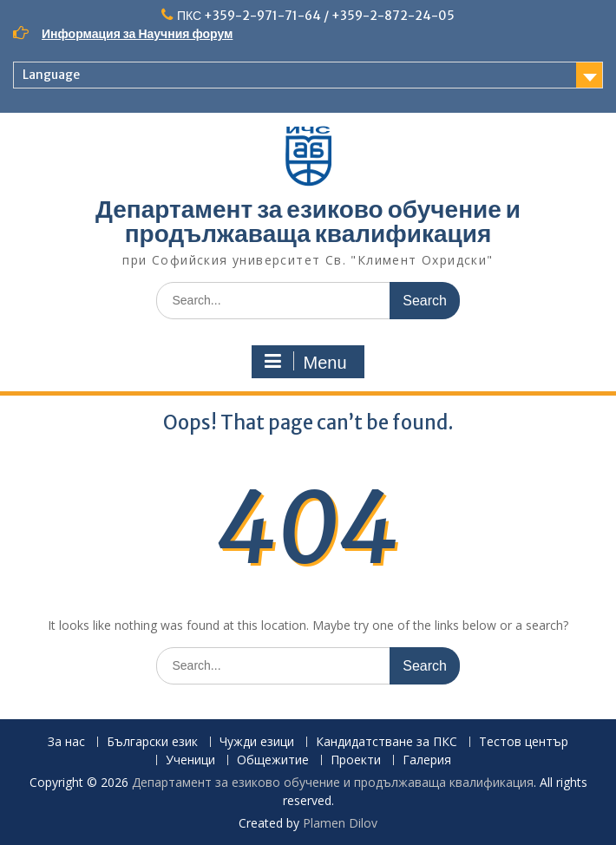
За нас (66, 742)
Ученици (190, 760)
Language (51, 75)
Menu (305, 362)
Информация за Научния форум (137, 34)
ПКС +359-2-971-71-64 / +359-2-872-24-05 (316, 16)
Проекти (356, 760)
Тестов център (524, 742)
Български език (152, 742)
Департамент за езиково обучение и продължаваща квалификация (308, 221)
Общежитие (273, 760)
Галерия (427, 760)
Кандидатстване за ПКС (387, 742)
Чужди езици (257, 742)
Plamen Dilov (340, 823)
